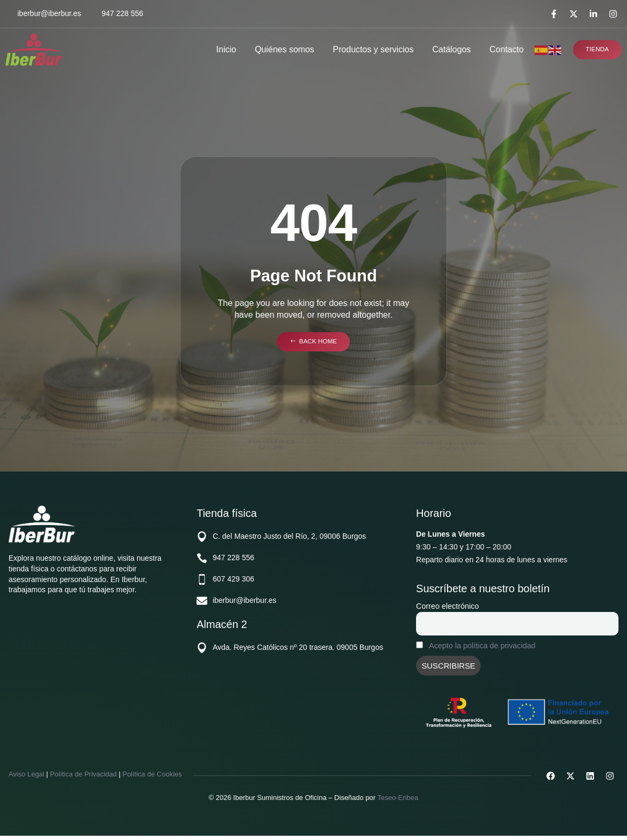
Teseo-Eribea (398, 802)
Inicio (224, 49)
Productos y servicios (371, 49)
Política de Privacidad (84, 778)
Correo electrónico (448, 607)
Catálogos (449, 49)
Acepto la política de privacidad (482, 648)
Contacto (504, 49)
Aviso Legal (26, 778)
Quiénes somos (282, 49)
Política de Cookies (152, 778)
